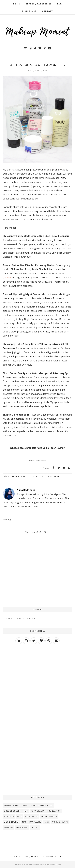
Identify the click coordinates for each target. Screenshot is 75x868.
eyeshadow (22, 827)
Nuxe (26, 476)
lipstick (35, 827)
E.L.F (26, 811)
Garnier (15, 476)
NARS (46, 822)
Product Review (60, 822)
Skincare (55, 476)
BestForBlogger (56, 864)
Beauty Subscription (42, 805)
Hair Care (9, 816)
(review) (7, 278)
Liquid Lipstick (12, 822)
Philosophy (40, 476)
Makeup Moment (32, 864)
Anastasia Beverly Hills (16, 805)
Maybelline (35, 822)
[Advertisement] (37, 672)
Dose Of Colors (12, 811)
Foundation (54, 811)
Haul (19, 816)
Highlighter (31, 816)
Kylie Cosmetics (49, 816)
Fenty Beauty (38, 811)
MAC (24, 822)
